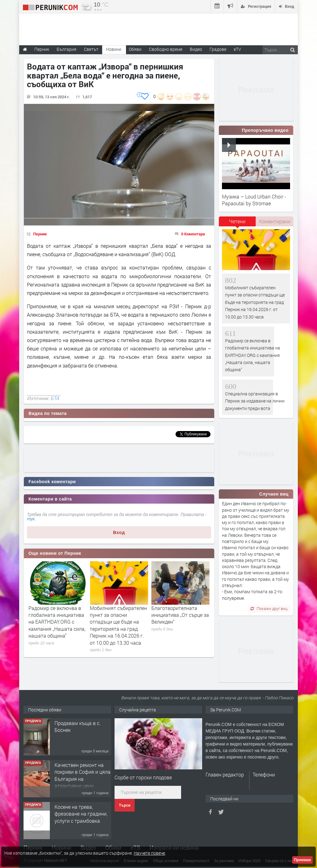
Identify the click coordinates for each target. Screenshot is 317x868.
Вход (119, 532)
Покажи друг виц (269, 608)
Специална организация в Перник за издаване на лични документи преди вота (57, 618)
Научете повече (149, 853)
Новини (114, 49)
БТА (55, 398)
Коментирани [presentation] (275, 221)
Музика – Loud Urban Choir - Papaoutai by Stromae (254, 200)
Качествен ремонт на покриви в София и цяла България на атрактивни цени (83, 775)
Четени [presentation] (237, 221)
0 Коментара (193, 234)
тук (31, 519)
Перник (40, 234)
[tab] (237, 224)
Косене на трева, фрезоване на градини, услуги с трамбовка (81, 814)
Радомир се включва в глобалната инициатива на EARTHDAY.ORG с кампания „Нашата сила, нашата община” (118, 622)
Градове (218, 49)
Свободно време (166, 49)
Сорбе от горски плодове (143, 777)
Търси (125, 805)
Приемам (302, 860)
